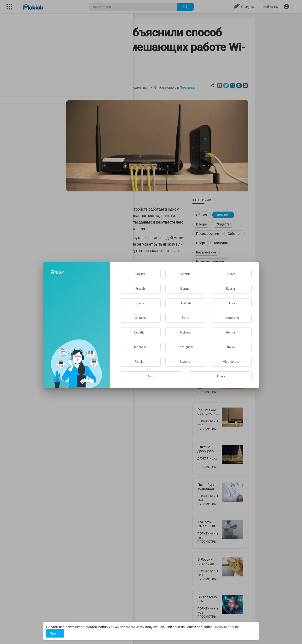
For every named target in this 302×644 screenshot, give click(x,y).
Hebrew (186, 332)
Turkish (186, 303)
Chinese (140, 318)
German (186, 288)
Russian (231, 288)
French (140, 288)
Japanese (140, 347)
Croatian (140, 332)
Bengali (231, 332)
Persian (140, 362)
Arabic (186, 274)
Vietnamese (231, 362)
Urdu (186, 318)
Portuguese (186, 347)
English (140, 274)
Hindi (231, 303)
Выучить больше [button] (227, 627)
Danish (151, 376)
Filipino (220, 376)
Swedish (186, 362)
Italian (231, 347)
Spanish (140, 303)
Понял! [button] (55, 633)
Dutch (231, 274)
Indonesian (231, 318)
